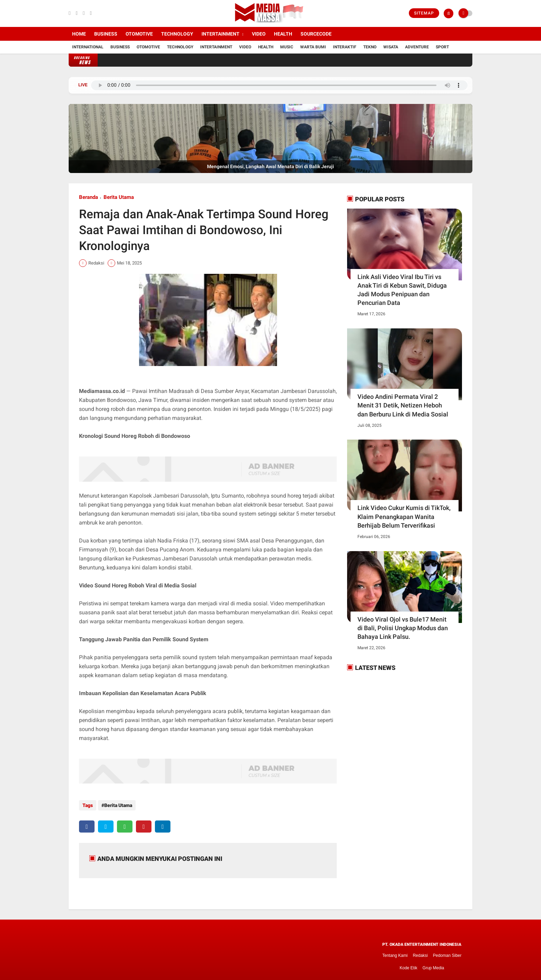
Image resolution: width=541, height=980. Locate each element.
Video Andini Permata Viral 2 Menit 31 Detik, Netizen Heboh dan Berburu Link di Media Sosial (403, 405)
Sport (442, 47)
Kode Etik (408, 965)
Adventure (417, 47)
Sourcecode (316, 34)
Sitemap (424, 13)
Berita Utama (119, 197)
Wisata (391, 47)
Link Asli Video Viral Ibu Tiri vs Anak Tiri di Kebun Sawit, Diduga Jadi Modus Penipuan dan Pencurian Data (402, 290)
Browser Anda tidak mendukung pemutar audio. (279, 85)
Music (287, 47)
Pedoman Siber (447, 952)
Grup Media (434, 965)
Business (106, 34)
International (88, 47)
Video (259, 34)
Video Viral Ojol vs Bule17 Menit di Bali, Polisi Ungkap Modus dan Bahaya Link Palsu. (403, 628)
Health (283, 34)
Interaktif (345, 47)
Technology (177, 34)
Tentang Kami (395, 952)
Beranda (88, 197)
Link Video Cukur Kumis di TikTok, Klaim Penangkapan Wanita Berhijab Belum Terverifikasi (404, 516)
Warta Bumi (313, 47)
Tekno (370, 47)
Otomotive (139, 34)
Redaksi (420, 952)
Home (79, 34)
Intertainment (220, 34)
